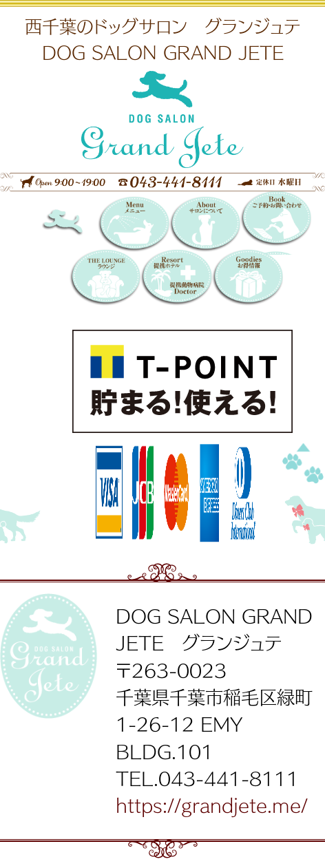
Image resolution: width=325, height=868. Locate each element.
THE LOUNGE (105, 278)
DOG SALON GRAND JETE (77, 225)
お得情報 (248, 278)
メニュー (133, 225)
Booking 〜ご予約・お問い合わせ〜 (276, 223)
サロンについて (205, 225)
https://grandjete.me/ (212, 805)
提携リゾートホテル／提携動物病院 (176, 278)
